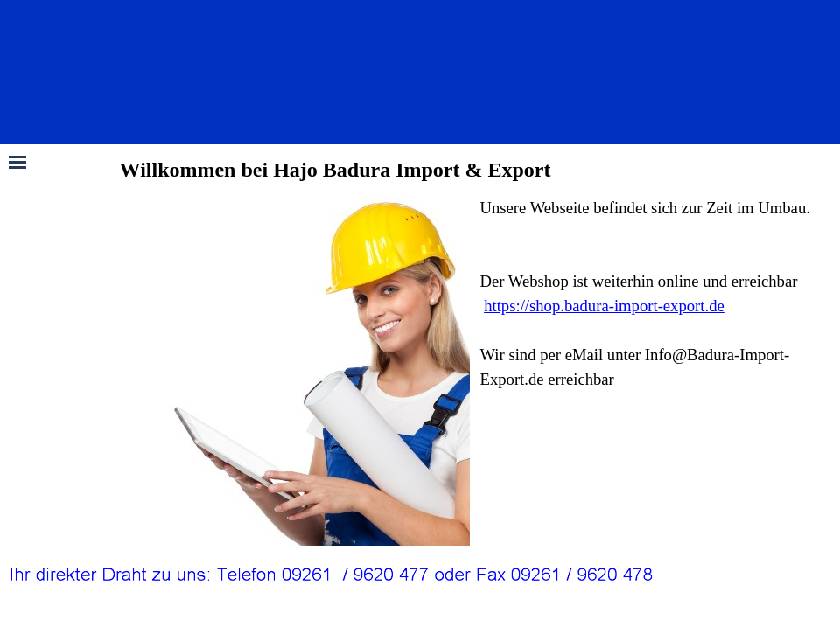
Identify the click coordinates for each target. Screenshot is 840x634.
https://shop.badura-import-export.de (604, 306)
